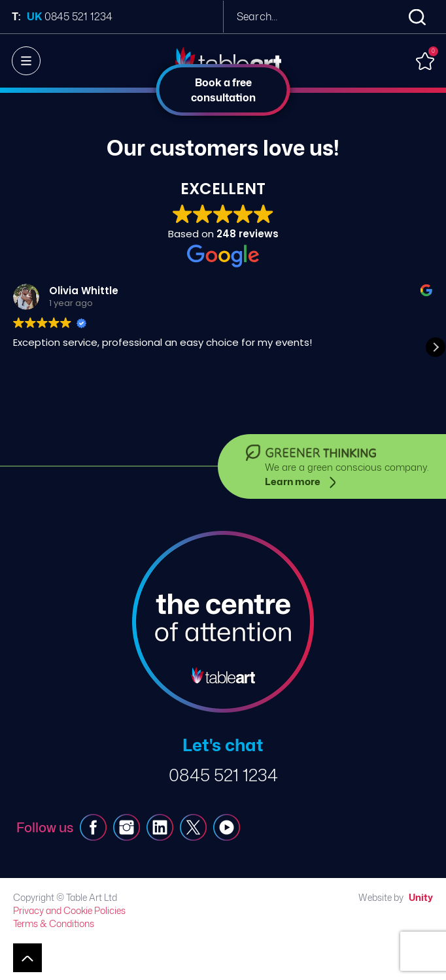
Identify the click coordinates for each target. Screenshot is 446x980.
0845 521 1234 (223, 775)
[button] (436, 347)
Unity (421, 897)
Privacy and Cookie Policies (69, 910)
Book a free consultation (223, 90)
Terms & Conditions (54, 923)
